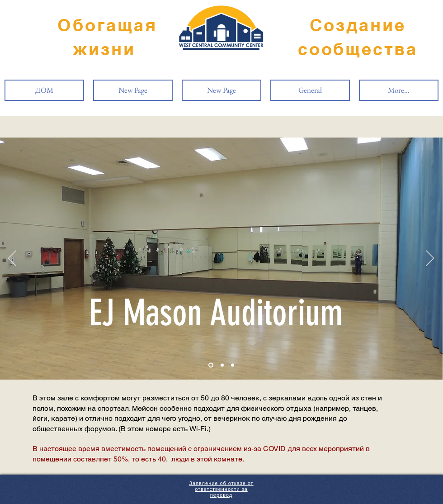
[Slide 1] (211, 365)
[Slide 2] (222, 365)
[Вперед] (430, 259)
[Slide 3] (233, 365)
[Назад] (12, 259)
